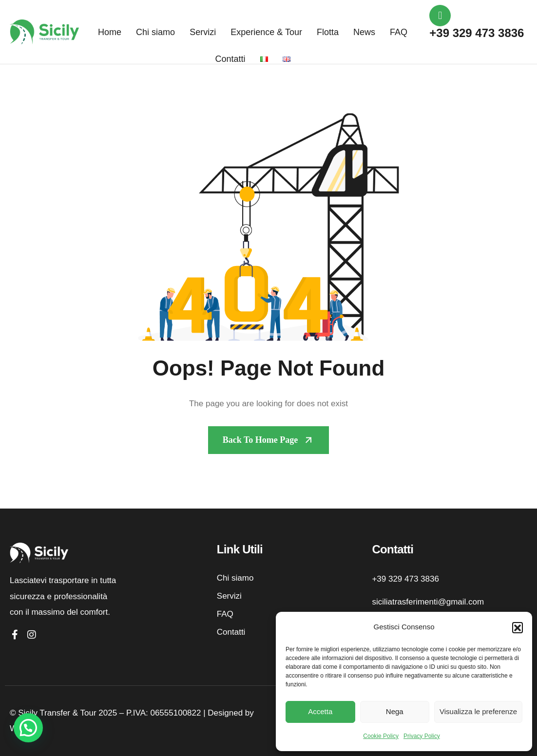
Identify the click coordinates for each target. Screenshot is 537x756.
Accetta (320, 711)
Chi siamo (155, 32)
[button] (518, 627)
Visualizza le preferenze (478, 711)
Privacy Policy (422, 736)
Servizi (203, 32)
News (364, 32)
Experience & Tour (266, 32)
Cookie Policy (381, 736)
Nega (395, 711)
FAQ (399, 32)
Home (110, 32)
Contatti (230, 59)
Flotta (328, 32)
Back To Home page (260, 440)
